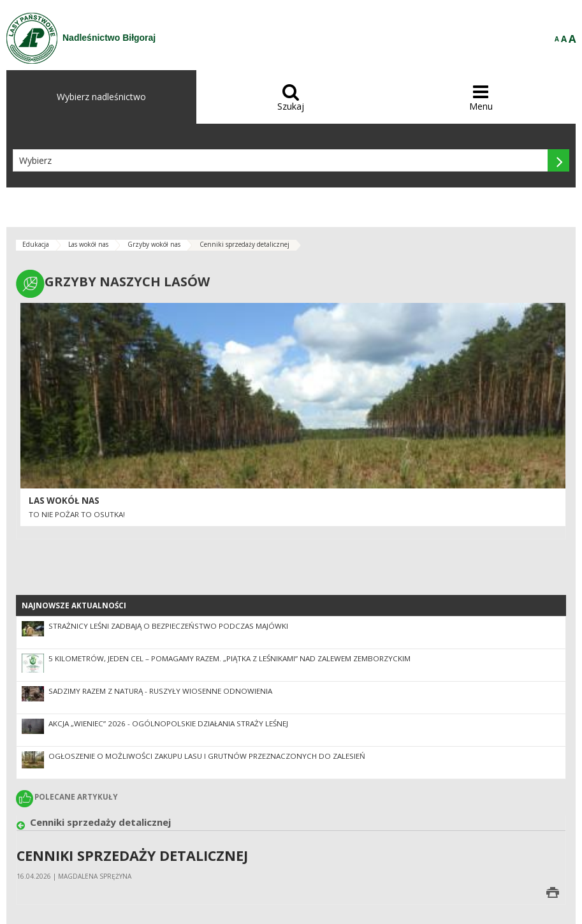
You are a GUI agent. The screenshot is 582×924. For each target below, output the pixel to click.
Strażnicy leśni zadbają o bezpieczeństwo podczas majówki (168, 626)
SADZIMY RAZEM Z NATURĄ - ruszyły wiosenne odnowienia (160, 691)
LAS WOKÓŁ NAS (64, 501)
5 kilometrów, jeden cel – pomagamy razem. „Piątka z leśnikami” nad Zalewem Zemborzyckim (229, 658)
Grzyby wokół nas (154, 244)
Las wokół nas (88, 244)
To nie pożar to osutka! (77, 514)
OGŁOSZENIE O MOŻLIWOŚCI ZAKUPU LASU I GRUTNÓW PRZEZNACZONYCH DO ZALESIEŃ (207, 756)
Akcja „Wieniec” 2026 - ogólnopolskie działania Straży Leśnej (168, 723)
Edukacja (36, 244)
